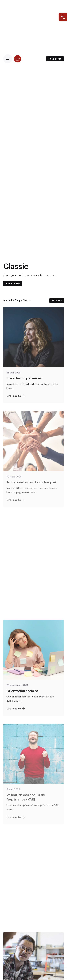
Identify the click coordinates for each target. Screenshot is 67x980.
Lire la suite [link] (16, 400)
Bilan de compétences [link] (24, 383)
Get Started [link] (13, 284)
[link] (63, 17)
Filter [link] (57, 301)
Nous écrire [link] (55, 59)
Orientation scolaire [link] (22, 695)
